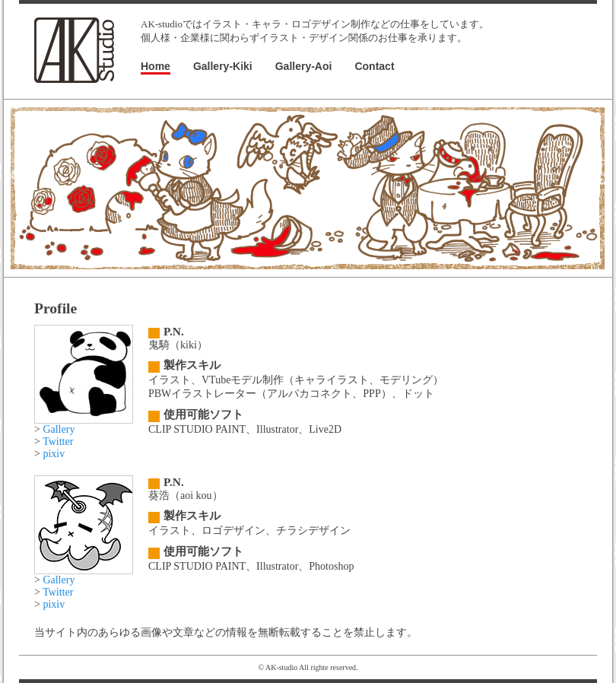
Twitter (58, 442)
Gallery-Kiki (223, 66)
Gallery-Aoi (304, 66)
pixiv (54, 454)
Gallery (59, 429)
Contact (374, 66)
